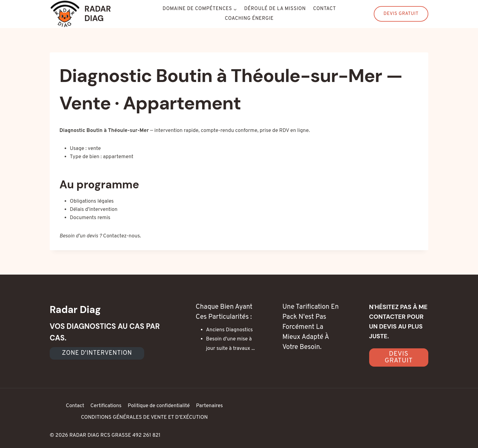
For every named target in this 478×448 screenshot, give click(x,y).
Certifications (106, 406)
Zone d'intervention (97, 353)
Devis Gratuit (401, 14)
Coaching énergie (249, 19)
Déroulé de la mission (275, 9)
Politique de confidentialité (159, 406)
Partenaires (209, 406)
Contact (325, 9)
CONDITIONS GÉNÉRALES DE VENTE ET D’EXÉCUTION (144, 418)
